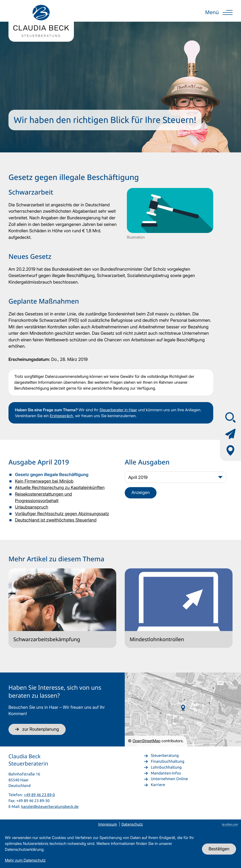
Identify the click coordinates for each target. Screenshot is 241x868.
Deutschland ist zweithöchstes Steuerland (56, 520)
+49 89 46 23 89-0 (39, 795)
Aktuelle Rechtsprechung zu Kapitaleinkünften (60, 488)
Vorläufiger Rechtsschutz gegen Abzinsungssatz (62, 514)
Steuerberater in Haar (118, 410)
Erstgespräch (62, 416)
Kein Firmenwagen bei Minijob (44, 481)
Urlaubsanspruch (31, 507)
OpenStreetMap (147, 741)
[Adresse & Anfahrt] (230, 450)
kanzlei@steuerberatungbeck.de (50, 806)
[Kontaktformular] (230, 434)
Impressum (108, 824)
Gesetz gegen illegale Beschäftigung (52, 475)
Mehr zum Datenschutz (25, 860)
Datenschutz (132, 824)
